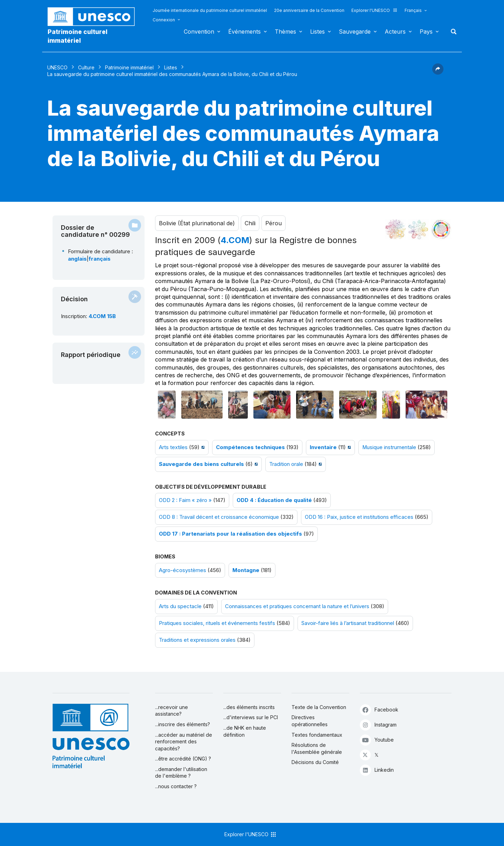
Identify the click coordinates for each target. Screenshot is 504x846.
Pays (426, 32)
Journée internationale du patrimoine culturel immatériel (210, 10)
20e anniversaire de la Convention (309, 10)
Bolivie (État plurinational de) (197, 223)
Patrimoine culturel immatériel (78, 36)
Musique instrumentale (389, 447)
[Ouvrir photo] (167, 405)
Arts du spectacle (180, 606)
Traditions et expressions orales (197, 640)
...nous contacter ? (176, 786)
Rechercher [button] (451, 32)
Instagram (378, 725)
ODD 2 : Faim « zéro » (185, 500)
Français (413, 10)
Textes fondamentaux (317, 735)
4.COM (235, 240)
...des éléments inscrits (249, 707)
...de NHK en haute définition (245, 731)
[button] (438, 73)
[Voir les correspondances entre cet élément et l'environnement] (418, 229)
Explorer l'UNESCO (374, 10)
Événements (244, 32)
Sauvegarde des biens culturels (201, 464)
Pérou (274, 223)
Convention (199, 32)
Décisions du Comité (315, 762)
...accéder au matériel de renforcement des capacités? (184, 742)
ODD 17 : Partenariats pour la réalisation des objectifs (230, 534)
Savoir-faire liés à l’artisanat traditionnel (348, 623)
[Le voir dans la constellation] (395, 229)
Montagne (246, 570)
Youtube (377, 740)
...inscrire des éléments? (183, 724)
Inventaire (323, 447)
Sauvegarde (355, 32)
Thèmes (285, 32)
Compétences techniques (250, 447)
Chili (250, 223)
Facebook (379, 710)
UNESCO (57, 67)
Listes (317, 32)
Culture (86, 67)
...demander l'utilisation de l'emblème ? (181, 773)
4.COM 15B (102, 316)
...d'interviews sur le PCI (251, 717)
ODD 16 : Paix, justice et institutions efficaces (359, 517)
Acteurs (395, 32)
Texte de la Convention (319, 707)
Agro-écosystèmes (183, 570)
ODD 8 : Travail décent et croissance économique (219, 517)
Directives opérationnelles (310, 721)
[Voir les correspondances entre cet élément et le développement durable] (441, 229)
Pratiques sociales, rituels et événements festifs (217, 623)
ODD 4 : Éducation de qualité (274, 500)
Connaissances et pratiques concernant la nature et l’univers (297, 606)
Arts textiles (173, 447)
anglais (77, 259)
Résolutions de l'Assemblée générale (317, 748)
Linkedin (377, 770)
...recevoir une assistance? (171, 711)
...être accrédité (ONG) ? (183, 759)
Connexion (164, 20)
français (100, 259)
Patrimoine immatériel (129, 67)
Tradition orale (286, 464)
